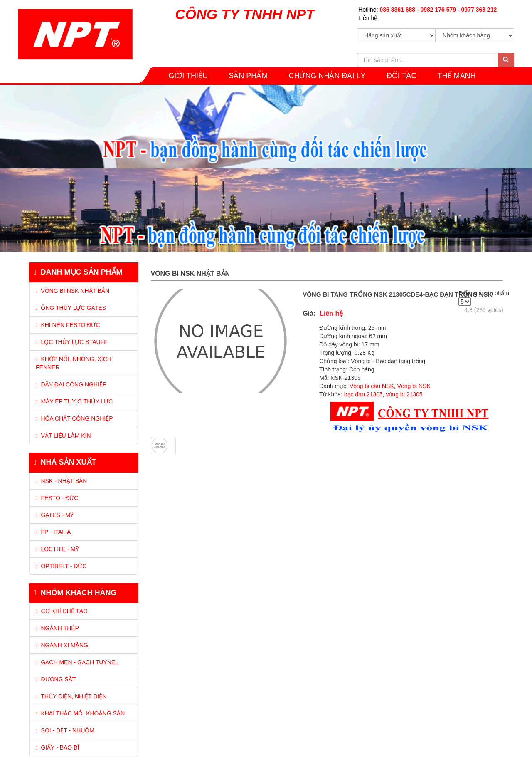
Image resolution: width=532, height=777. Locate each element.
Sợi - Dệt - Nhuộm (65, 730)
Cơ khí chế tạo (62, 611)
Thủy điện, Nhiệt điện (71, 696)
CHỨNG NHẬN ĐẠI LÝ (327, 76)
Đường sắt (56, 679)
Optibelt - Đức (61, 566)
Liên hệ (368, 18)
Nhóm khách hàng (75, 593)
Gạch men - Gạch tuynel (77, 662)
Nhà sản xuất (65, 462)
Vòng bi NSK (413, 386)
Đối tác (402, 76)
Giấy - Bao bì (57, 747)
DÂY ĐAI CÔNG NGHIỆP (71, 384)
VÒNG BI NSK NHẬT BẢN (73, 291)
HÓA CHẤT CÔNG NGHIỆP (74, 418)
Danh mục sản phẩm (78, 272)
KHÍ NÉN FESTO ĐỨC (68, 325)
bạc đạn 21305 (363, 394)
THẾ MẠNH (457, 76)
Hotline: (427, 10)
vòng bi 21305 (404, 394)
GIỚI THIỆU (188, 76)
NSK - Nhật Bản (61, 481)
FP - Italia (53, 532)
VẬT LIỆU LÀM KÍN (63, 436)
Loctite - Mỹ (57, 549)
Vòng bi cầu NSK (372, 386)
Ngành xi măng (62, 645)
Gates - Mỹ (55, 515)
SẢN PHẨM (248, 76)
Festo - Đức (57, 498)
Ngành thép (57, 628)
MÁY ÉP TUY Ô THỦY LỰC (74, 401)
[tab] (84, 353)
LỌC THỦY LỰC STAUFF (72, 342)
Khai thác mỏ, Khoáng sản (80, 713)
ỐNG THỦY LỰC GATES (71, 308)
